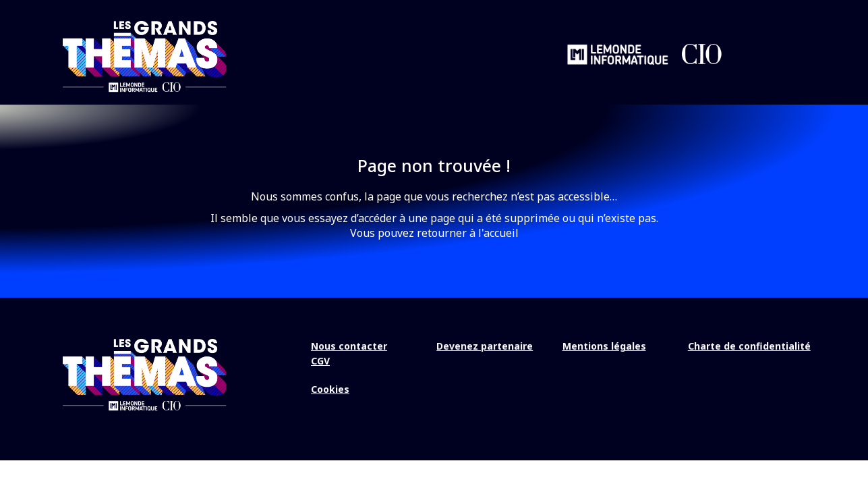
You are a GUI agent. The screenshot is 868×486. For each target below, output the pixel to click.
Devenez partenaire (485, 346)
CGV (320, 361)
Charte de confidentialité (749, 346)
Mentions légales (604, 346)
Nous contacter (349, 346)
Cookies (330, 389)
